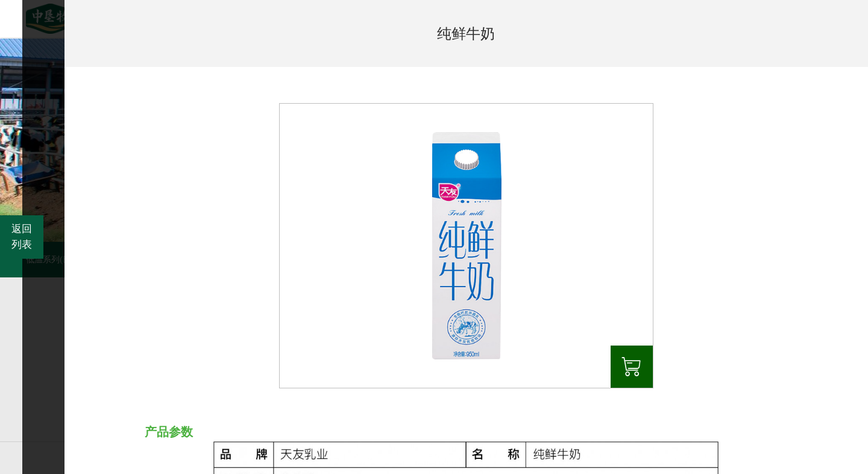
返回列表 (22, 237)
